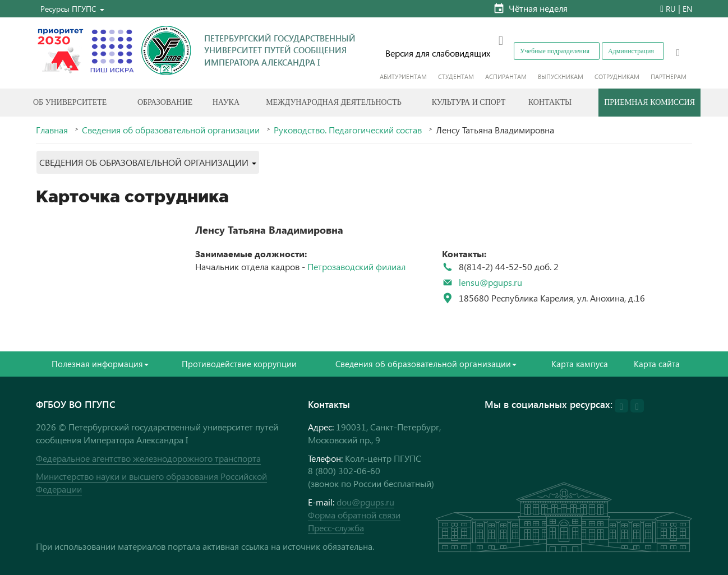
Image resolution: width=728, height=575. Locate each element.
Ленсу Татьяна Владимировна (269, 229)
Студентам (456, 76)
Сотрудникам (617, 76)
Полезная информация (100, 364)
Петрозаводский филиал (356, 266)
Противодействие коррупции (239, 364)
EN (687, 9)
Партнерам (669, 76)
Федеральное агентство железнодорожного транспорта (148, 458)
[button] (72, 9)
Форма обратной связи (354, 515)
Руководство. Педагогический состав (348, 130)
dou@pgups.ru (365, 502)
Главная (52, 130)
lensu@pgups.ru (490, 282)
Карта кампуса (580, 364)
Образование (165, 102)
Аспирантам (506, 76)
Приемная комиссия (649, 102)
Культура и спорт (469, 102)
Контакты (550, 102)
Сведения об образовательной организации (171, 130)
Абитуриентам (403, 76)
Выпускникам (561, 76)
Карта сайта (657, 364)
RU (671, 9)
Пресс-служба (336, 528)
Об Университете (70, 102)
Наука (226, 102)
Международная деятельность (334, 102)
